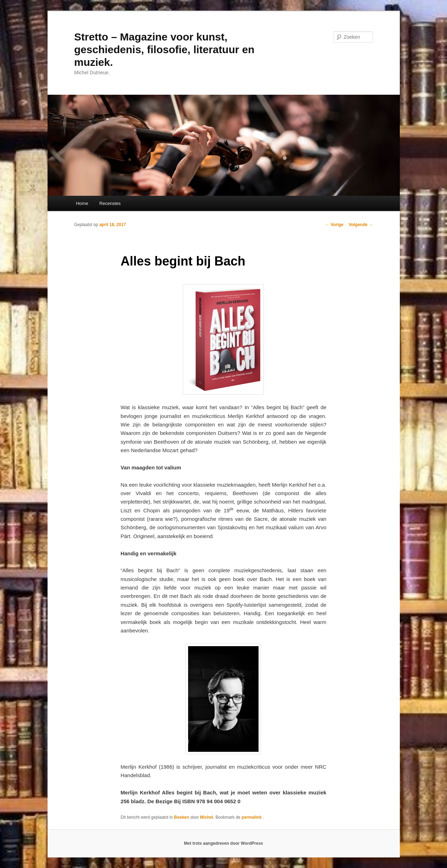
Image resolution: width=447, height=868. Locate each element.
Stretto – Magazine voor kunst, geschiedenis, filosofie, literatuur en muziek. (164, 49)
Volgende (361, 225)
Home (82, 203)
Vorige (334, 225)
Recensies (110, 203)
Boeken (182, 817)
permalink (252, 817)
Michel (207, 817)
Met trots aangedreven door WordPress (223, 843)
